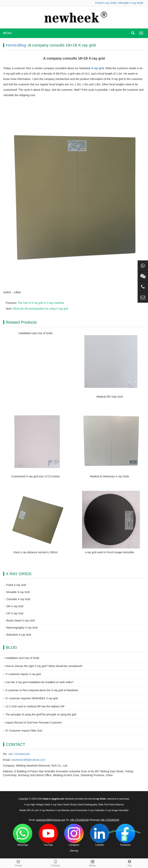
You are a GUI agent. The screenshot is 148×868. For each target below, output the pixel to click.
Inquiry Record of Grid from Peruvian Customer (34, 723)
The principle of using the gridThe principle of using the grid (41, 714)
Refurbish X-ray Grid (19, 635)
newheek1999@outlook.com (28, 760)
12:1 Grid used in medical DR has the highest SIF (35, 706)
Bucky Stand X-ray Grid (20, 620)
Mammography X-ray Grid (22, 628)
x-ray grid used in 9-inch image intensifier (110, 552)
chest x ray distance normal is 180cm (35, 552)
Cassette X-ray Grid (18, 599)
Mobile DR (25, 810)
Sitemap (74, 851)
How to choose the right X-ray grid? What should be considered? (44, 666)
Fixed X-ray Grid (16, 585)
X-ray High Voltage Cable (37, 805)
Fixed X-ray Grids (106, 3)
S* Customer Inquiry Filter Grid (24, 731)
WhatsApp (23, 835)
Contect (55, 863)
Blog (22, 45)
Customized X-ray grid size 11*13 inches (35, 476)
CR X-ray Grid (15, 613)
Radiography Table (94, 805)
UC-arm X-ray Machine (43, 810)
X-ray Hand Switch (60, 805)
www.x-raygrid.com (54, 799)
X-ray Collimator (96, 810)
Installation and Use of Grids (36, 333)
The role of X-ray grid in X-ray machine (41, 303)
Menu (92, 863)
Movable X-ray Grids (131, 3)
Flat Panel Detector (114, 805)
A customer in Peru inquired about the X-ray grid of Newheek (42, 690)
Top (129, 863)
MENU (7, 33)
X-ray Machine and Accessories (71, 810)
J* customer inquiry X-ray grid (23, 674)
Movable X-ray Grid (18, 592)
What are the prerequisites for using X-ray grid (40, 309)
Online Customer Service (124, 831)
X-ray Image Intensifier (117, 810)
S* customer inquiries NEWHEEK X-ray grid (32, 698)
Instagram (74, 835)
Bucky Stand (77, 805)
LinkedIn (100, 835)
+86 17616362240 (19, 754)
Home (11, 45)
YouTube (48, 835)
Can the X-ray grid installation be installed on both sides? (39, 682)
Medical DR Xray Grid (110, 397)
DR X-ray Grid (15, 606)
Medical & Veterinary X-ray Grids (110, 476)
